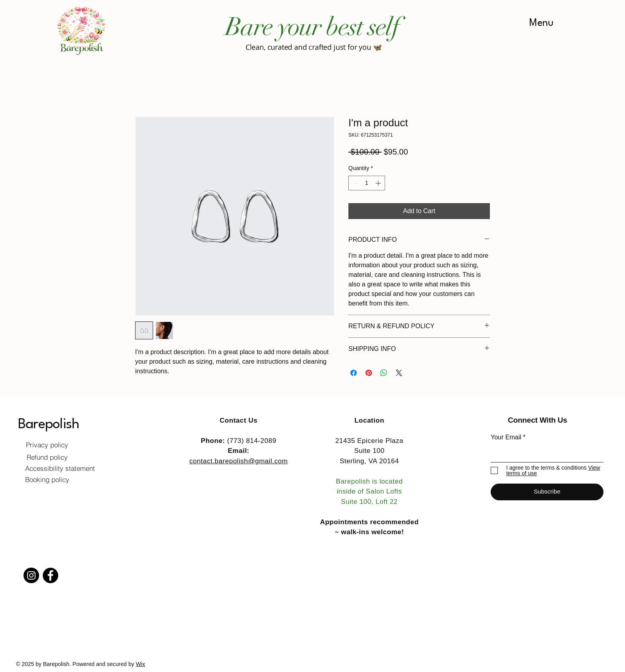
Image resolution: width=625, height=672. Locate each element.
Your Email (506, 437)
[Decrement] (355, 183)
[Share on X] (399, 373)
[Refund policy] (47, 457)
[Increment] (379, 183)
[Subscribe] (547, 492)
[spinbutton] (367, 183)
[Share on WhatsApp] (384, 373)
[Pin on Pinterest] (369, 373)
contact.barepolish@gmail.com (239, 461)
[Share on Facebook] (354, 373)
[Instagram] (31, 575)
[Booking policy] (47, 479)
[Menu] (541, 23)
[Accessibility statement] (60, 468)
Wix (141, 664)
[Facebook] (50, 575)
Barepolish (48, 424)
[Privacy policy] (47, 445)
